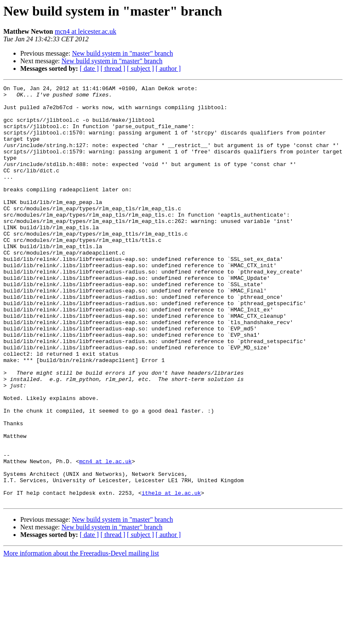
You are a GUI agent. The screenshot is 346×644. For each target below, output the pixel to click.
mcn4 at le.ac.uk (105, 537)
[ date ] (89, 68)
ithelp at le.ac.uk (171, 575)
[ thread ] (113, 68)
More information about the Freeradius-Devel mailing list (81, 637)
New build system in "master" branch (123, 53)
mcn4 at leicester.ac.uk (86, 31)
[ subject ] (141, 68)
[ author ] (168, 68)
